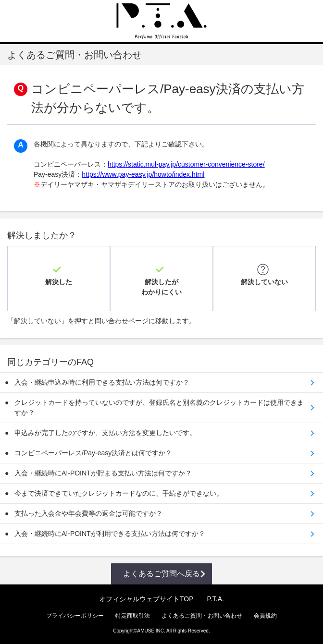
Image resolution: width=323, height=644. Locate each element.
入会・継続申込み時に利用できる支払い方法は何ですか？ (102, 382)
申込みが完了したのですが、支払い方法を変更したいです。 (105, 433)
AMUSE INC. (151, 631)
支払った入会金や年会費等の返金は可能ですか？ (88, 513)
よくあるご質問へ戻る (161, 574)
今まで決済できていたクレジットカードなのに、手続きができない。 (119, 493)
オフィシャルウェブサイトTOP (146, 599)
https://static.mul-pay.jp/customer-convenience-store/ (186, 164)
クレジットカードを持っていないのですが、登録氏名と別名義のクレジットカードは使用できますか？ (159, 407)
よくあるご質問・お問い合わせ (202, 616)
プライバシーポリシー (75, 616)
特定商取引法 (133, 616)
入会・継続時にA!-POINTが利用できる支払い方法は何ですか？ (110, 534)
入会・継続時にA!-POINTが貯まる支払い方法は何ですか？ (103, 473)
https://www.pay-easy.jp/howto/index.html (143, 174)
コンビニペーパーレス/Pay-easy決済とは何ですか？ (93, 453)
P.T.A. (215, 599)
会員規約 (265, 616)
